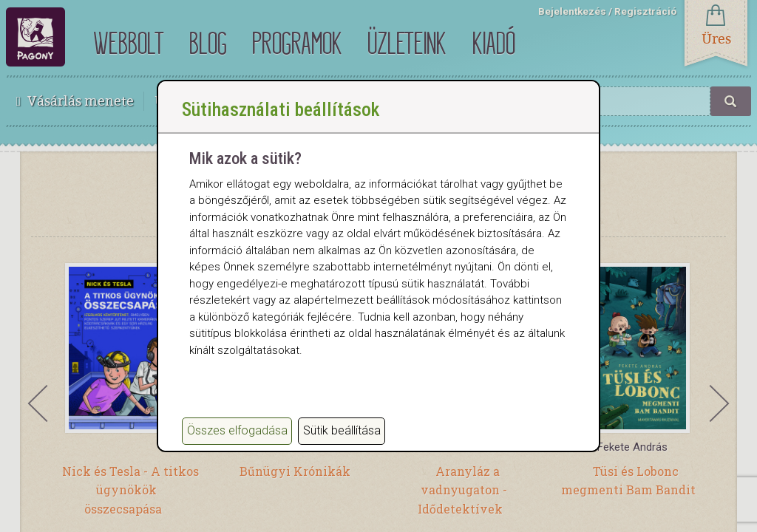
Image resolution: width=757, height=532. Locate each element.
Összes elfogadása (237, 430)
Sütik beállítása (342, 430)
